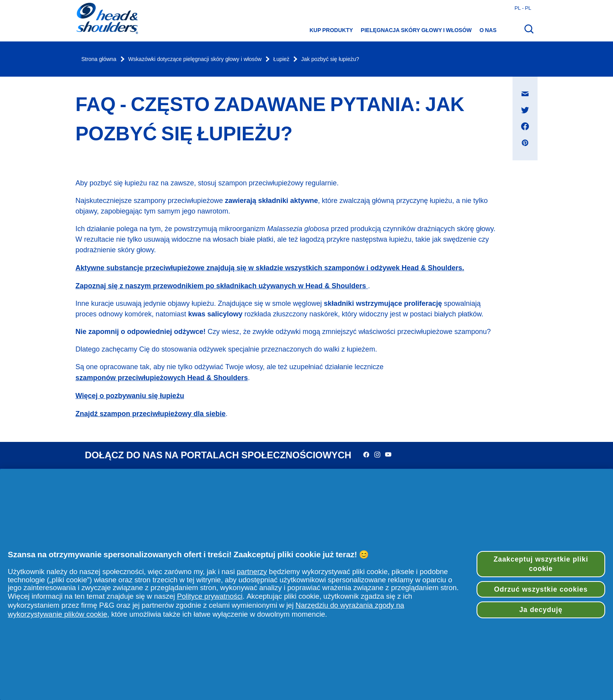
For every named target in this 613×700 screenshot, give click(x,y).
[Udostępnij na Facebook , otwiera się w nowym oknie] (525, 126)
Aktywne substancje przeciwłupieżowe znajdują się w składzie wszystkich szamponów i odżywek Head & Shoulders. (270, 268)
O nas (488, 30)
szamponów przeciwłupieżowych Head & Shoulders (162, 378)
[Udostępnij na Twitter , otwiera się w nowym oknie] (525, 110)
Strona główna (99, 59)
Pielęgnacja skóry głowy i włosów (416, 30)
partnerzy (252, 572)
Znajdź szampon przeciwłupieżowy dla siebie (151, 414)
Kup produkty (331, 30)
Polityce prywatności (210, 596)
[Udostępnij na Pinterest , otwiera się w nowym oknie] (525, 143)
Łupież (281, 59)
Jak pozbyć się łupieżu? (330, 59)
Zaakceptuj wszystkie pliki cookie (541, 564)
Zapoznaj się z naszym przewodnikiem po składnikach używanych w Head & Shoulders (222, 286)
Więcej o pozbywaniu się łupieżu (130, 396)
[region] (306, 584)
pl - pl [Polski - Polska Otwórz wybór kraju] (523, 8)
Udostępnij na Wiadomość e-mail (529, 86)
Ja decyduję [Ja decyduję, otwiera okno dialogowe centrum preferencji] (541, 610)
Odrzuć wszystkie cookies (541, 589)
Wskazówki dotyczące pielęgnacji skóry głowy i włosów (195, 59)
